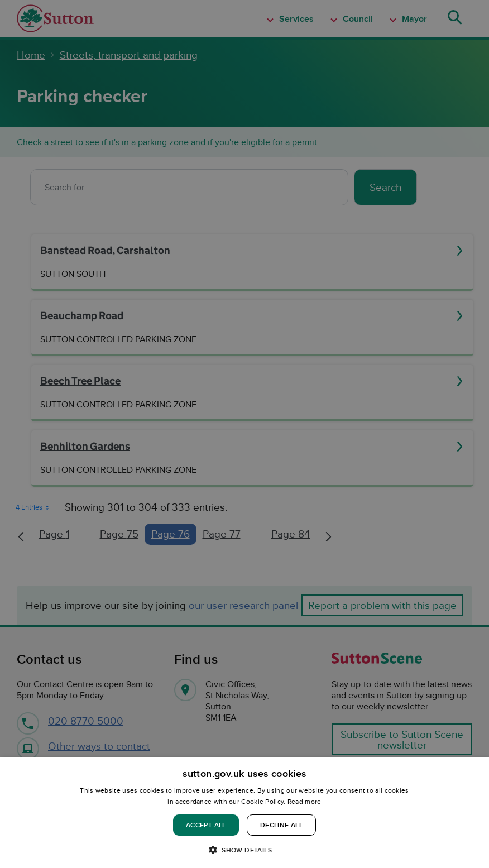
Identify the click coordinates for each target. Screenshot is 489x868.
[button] (244, 849)
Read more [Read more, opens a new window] (305, 801)
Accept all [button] (206, 825)
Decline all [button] (281, 825)
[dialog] (244, 813)
